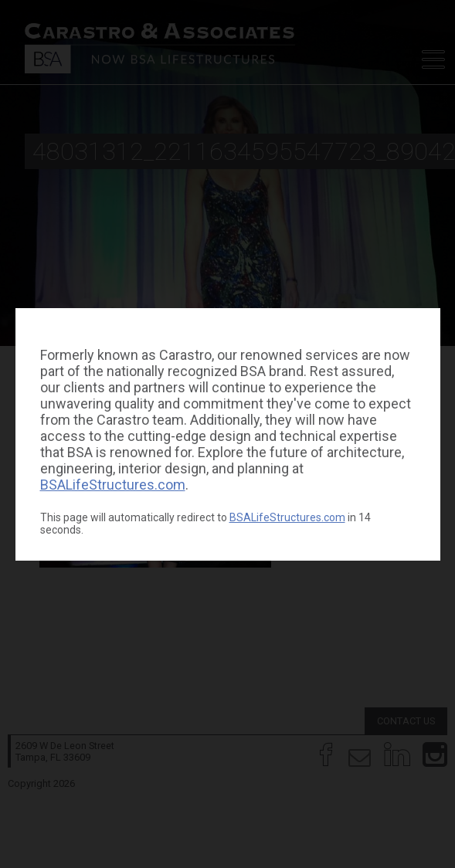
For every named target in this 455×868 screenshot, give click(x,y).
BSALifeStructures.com (113, 485)
